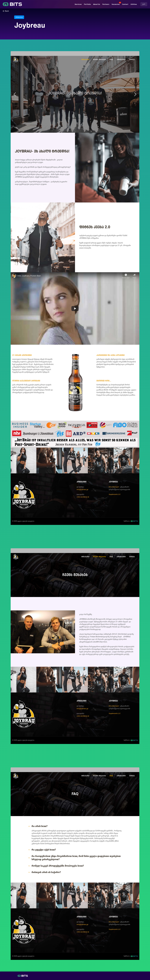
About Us (97, 4)
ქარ (144, 4)
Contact (125, 4)
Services (78, 4)
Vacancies (116, 4)
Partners (106, 4)
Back (7, 11)
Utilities (134, 4)
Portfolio (87, 4)
